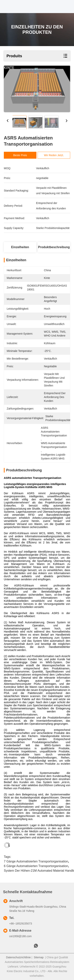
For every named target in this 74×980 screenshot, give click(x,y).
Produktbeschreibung (54, 247)
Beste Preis (21, 155)
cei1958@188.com (20, 936)
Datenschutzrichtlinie (18, 957)
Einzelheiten (20, 247)
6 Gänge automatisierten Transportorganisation (36, 866)
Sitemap (39, 957)
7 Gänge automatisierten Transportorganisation (36, 861)
